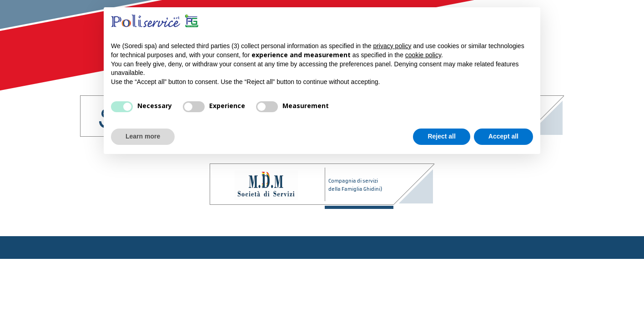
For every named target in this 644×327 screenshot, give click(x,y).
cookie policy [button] (423, 55)
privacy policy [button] (392, 46)
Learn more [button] (143, 136)
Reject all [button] (441, 136)
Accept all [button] (503, 136)
